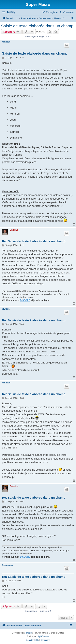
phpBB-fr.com (43, 636)
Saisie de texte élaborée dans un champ (37, 26)
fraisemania (8, 565)
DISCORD (25, 300)
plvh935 (6, 309)
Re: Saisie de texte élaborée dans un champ (34, 241)
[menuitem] (11, 12)
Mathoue (6, 42)
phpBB (29, 633)
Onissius (14, 230)
